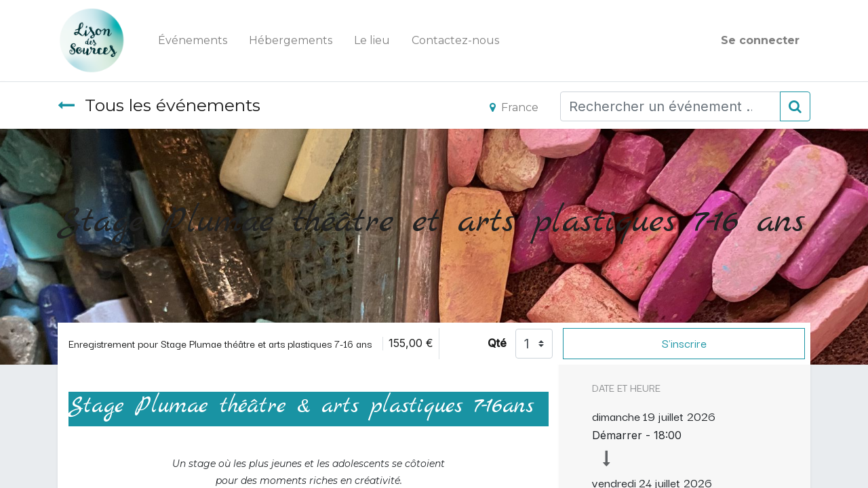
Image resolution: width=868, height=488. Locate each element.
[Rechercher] (795, 106)
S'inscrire (684, 343)
